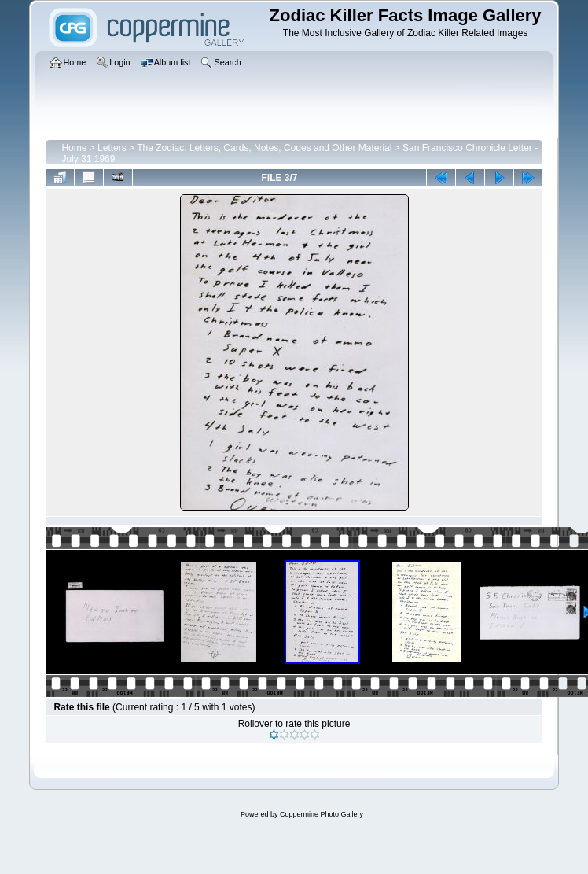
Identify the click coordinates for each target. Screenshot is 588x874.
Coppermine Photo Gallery (322, 814)
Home (74, 148)
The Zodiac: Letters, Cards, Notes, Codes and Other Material (264, 148)
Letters (112, 148)
